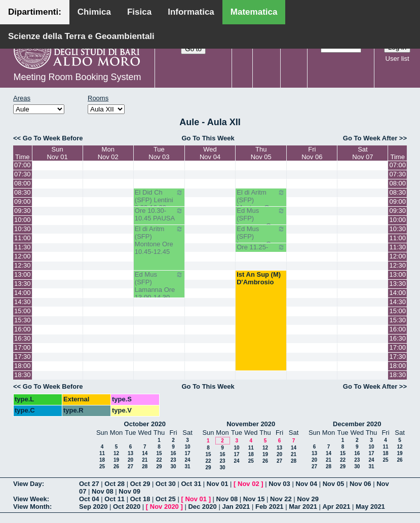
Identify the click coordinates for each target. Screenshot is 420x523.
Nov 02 (249, 484)
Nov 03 (279, 484)
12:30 (23, 265)
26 (116, 466)
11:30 (23, 247)
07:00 (23, 165)
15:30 (23, 320)
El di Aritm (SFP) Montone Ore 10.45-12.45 (159, 240)
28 (145, 466)
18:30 (23, 375)
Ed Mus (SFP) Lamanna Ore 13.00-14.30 (159, 286)
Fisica (139, 12)
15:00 (23, 311)
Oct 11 (114, 499)
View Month (31, 507)
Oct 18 (140, 499)
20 (130, 460)
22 (159, 460)
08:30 (23, 192)
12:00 (23, 256)
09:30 (23, 211)
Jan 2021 (236, 507)
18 (102, 460)
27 (130, 466)
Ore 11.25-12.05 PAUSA (261, 251)
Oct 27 (89, 484)
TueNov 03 (159, 153)
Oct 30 (166, 484)
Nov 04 (306, 484)
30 (173, 466)
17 (187, 453)
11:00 (23, 238)
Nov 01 (218, 484)
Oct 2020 (127, 507)
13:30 (23, 284)
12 (116, 453)
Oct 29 (140, 484)
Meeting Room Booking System (77, 77)
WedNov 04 (210, 153)
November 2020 (251, 424)
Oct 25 (166, 499)
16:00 (23, 329)
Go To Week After (370, 138)
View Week (30, 499)
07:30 (23, 174)
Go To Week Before (53, 138)
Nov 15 (254, 499)
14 (145, 453)
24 (187, 460)
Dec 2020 (202, 507)
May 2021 (370, 507)
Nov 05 (334, 484)
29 (159, 466)
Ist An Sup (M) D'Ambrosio (259, 278)
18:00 (23, 366)
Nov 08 (103, 491)
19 (116, 460)
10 (187, 447)
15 (159, 453)
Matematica (254, 12)
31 (187, 466)
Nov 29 (308, 499)
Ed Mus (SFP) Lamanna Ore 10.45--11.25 (261, 240)
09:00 (23, 201)
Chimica (94, 12)
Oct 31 (191, 484)
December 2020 (357, 424)
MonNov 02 (108, 153)
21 (145, 460)
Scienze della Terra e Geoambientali (81, 36)
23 (173, 460)
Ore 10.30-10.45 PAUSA (159, 214)
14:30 (23, 302)
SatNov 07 (362, 153)
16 (173, 453)
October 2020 (145, 424)
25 (102, 466)
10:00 (23, 220)
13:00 (23, 274)
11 (102, 453)
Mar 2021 (303, 507)
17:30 (23, 357)
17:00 (23, 347)
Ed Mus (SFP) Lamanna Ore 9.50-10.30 (261, 222)
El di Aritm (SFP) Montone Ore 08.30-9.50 (261, 204)
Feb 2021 (270, 507)
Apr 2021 (336, 507)
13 (130, 453)
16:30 (23, 338)
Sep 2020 (93, 507)
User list (397, 59)
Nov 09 (129, 491)
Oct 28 (114, 484)
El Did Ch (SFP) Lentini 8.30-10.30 (159, 200)
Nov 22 (281, 499)
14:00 (23, 293)
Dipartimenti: (35, 12)
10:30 (23, 229)
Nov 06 (360, 484)
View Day (28, 484)
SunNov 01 (57, 153)
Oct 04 (89, 499)
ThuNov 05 (261, 153)
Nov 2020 (164, 507)
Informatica (191, 12)
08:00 (23, 183)
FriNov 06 (312, 153)
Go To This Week (208, 138)
